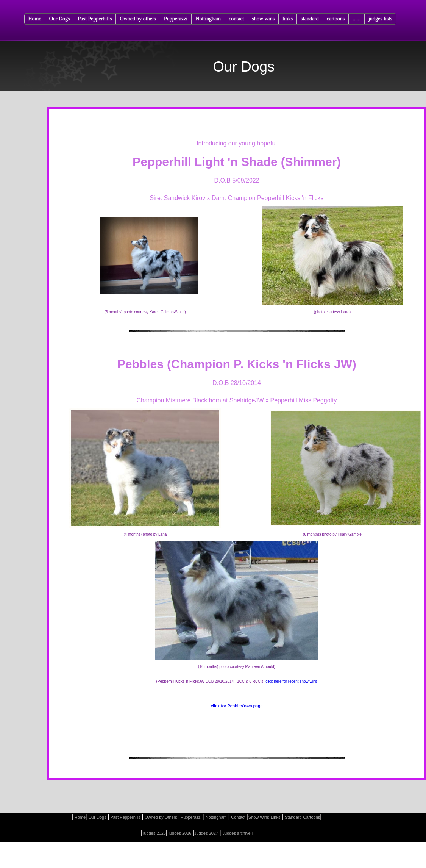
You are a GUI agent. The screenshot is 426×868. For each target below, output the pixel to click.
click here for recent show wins (291, 681)
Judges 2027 (206, 833)
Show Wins (259, 817)
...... (357, 19)
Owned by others (138, 19)
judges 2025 (154, 833)
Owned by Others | (162, 817)
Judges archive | (238, 833)
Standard (293, 817)
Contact (238, 817)
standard (310, 19)
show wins (264, 19)
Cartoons (312, 817)
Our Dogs (60, 19)
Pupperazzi (176, 19)
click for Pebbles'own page (236, 706)
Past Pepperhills (95, 19)
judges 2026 (180, 833)
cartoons (336, 19)
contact (236, 19)
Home (35, 19)
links (288, 19)
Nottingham (208, 19)
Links (276, 817)
